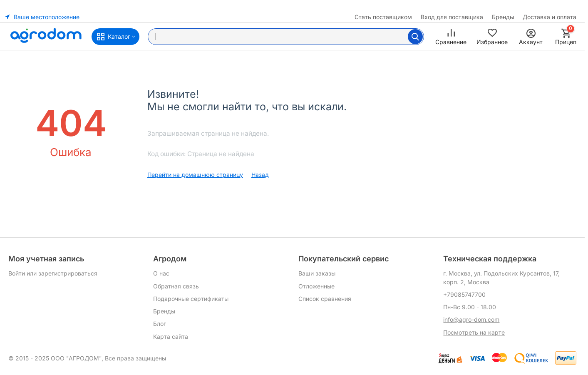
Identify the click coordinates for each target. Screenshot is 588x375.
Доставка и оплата (550, 17)
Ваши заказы (317, 273)
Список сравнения (325, 299)
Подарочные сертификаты (191, 299)
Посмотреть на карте (474, 332)
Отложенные (316, 286)
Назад (260, 175)
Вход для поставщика (452, 17)
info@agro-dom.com (471, 319)
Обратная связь (176, 286)
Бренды (503, 17)
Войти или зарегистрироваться (53, 273)
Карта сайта (171, 337)
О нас (161, 273)
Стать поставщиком (383, 17)
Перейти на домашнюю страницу (195, 175)
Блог (160, 324)
